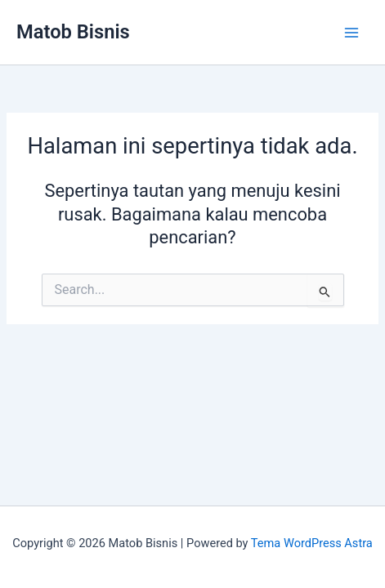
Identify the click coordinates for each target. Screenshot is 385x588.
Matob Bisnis (73, 32)
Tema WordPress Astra (312, 543)
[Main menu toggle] (351, 33)
